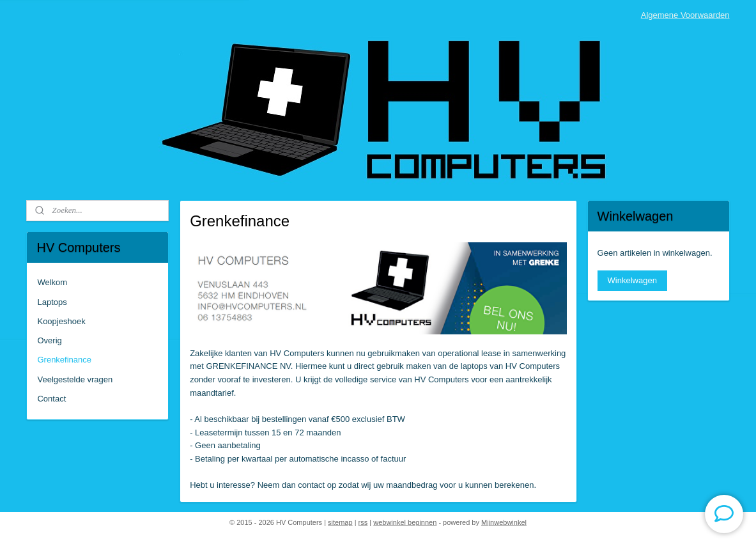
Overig (49, 340)
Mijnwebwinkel (504, 522)
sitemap (340, 522)
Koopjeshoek (61, 321)
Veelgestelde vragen (75, 379)
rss (363, 522)
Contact (51, 399)
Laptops (52, 302)
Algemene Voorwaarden (685, 15)
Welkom (52, 282)
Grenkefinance (64, 360)
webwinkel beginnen (405, 522)
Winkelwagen (632, 280)
